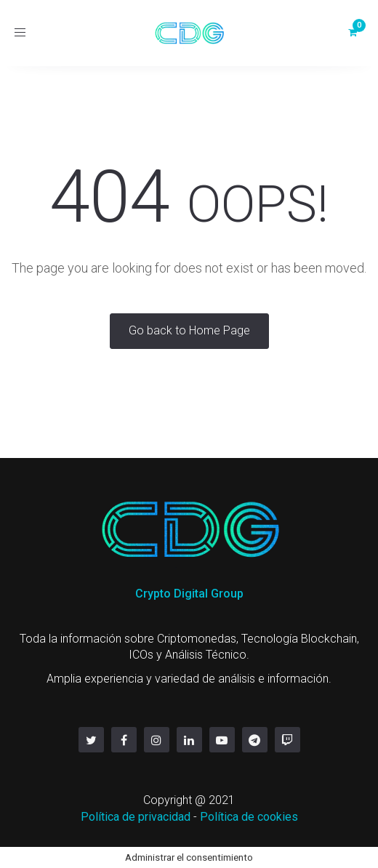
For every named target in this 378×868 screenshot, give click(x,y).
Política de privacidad (136, 817)
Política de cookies (249, 817)
